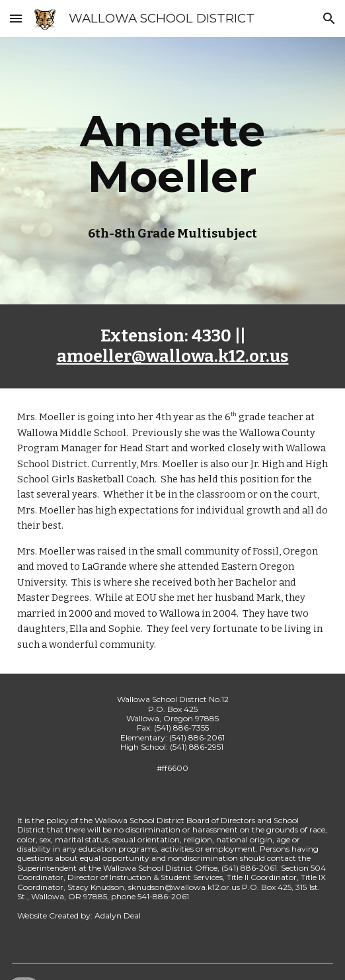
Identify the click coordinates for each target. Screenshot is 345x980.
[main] (172, 154)
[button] (16, 18)
